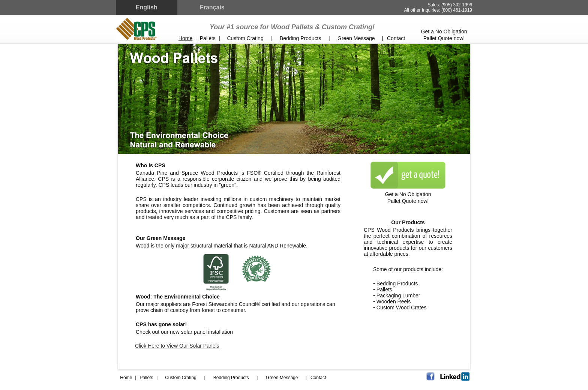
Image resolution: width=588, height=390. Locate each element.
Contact (396, 38)
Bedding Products (301, 38)
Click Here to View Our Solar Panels (177, 346)
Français (212, 7)
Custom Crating (245, 38)
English (147, 7)
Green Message (356, 38)
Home (185, 38)
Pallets (208, 38)
